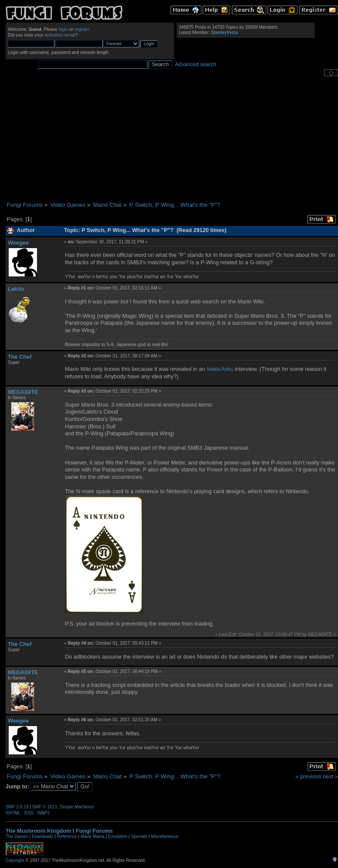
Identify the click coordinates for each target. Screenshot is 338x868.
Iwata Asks (220, 369)
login (64, 29)
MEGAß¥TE (23, 392)
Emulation (117, 836)
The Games (17, 836)
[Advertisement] (172, 139)
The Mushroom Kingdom (38, 831)
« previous (308, 776)
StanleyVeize (224, 32)
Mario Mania (92, 836)
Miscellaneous (165, 836)
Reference (67, 836)
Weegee (18, 243)
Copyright (15, 860)
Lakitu (16, 289)
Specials (139, 836)
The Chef (20, 357)
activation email (60, 35)
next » (330, 776)
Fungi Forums (94, 831)
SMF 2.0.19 (17, 807)
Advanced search (196, 64)
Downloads (42, 836)
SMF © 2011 (45, 807)
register (82, 29)
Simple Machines (77, 807)
